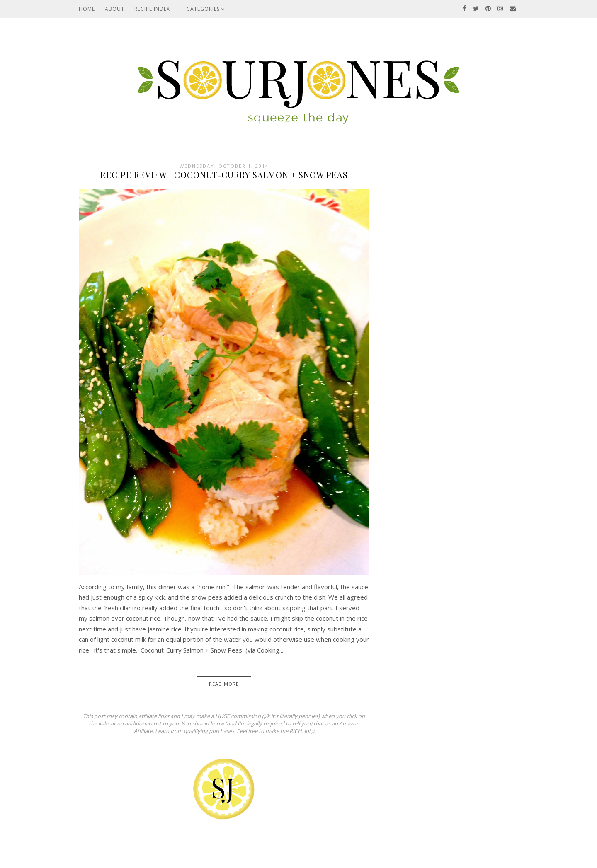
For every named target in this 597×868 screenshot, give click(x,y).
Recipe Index (152, 9)
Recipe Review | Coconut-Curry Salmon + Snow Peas (224, 175)
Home (87, 9)
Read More (224, 684)
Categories (206, 9)
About (115, 9)
